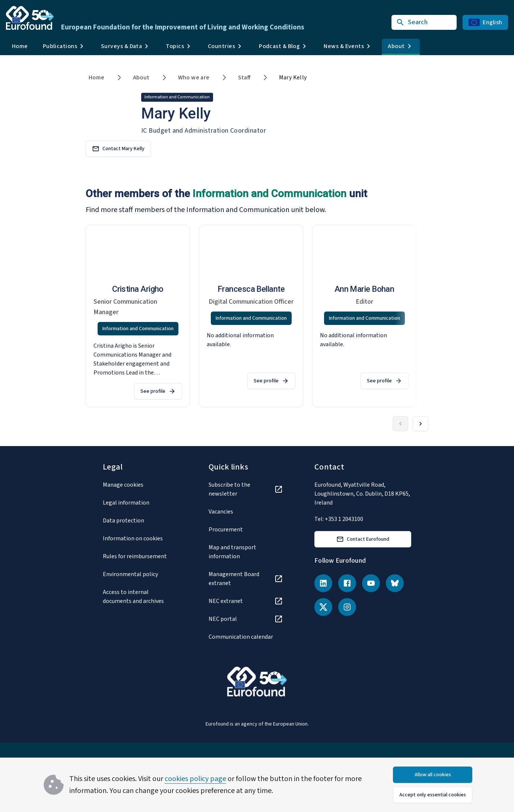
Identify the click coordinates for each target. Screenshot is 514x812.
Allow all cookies (433, 775)
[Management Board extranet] (246, 579)
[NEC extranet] (246, 601)
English (485, 22)
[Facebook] (347, 583)
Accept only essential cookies (433, 795)
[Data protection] (140, 521)
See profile (158, 391)
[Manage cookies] (140, 485)
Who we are (194, 78)
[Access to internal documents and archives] (140, 597)
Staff (244, 78)
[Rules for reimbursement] (140, 556)
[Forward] (421, 424)
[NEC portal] (246, 619)
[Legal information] (140, 503)
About (141, 78)
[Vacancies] (246, 512)
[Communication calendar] (246, 637)
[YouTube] (371, 583)
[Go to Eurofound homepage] (30, 18)
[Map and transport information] (246, 552)
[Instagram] (347, 607)
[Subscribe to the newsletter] (246, 489)
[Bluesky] (395, 583)
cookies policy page (195, 779)
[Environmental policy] (140, 574)
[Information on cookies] (140, 538)
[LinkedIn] (323, 583)
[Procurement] (246, 530)
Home (20, 46)
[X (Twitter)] (323, 607)
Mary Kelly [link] (293, 78)
